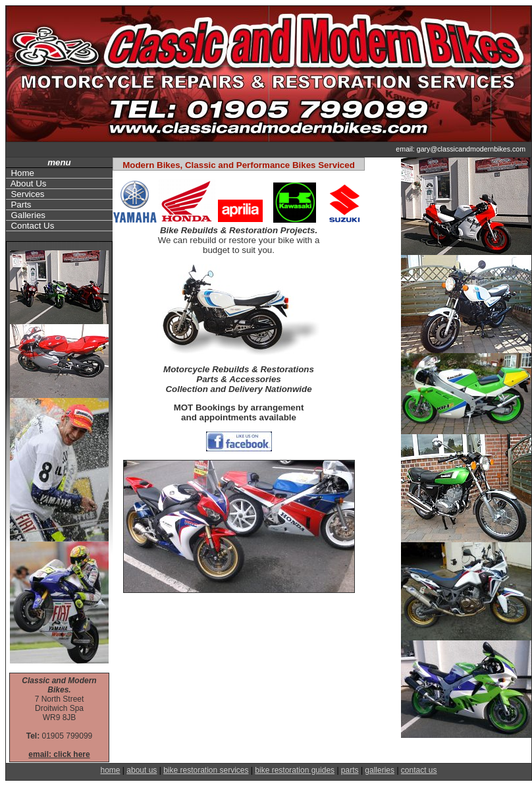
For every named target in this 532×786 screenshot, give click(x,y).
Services (25, 194)
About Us (26, 183)
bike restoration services (206, 770)
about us (142, 770)
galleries (380, 770)
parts (350, 770)
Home (20, 173)
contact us (419, 770)
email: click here (59, 754)
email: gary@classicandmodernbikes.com (462, 149)
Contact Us (30, 226)
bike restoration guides (295, 770)
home (110, 770)
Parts (19, 205)
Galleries (26, 215)
